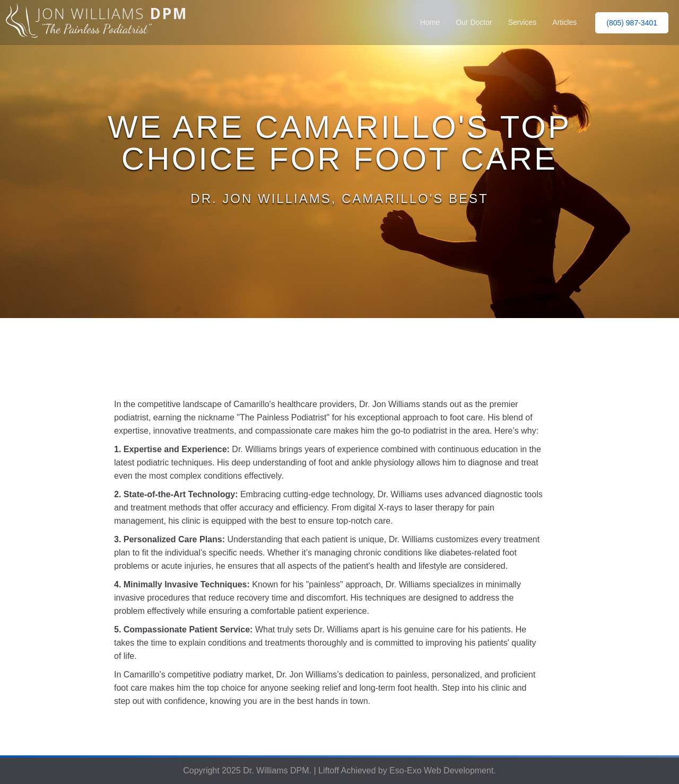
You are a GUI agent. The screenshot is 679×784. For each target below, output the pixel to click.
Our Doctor (474, 22)
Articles (564, 22)
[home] (94, 23)
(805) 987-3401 (632, 23)
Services (523, 22)
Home (430, 22)
